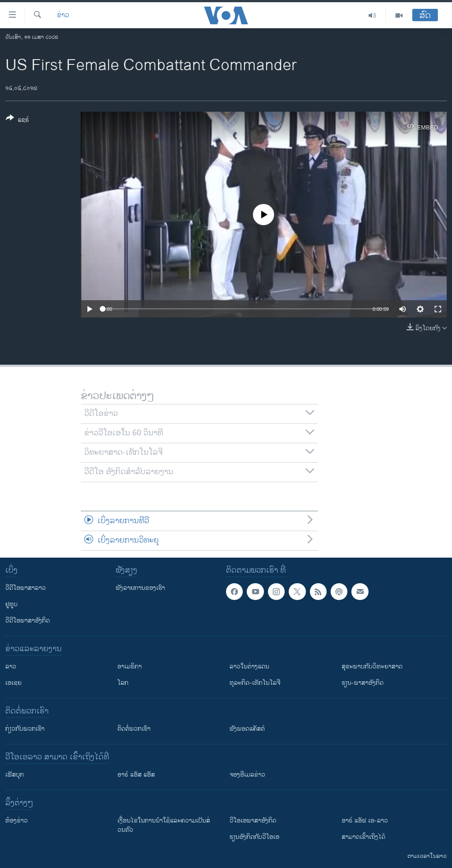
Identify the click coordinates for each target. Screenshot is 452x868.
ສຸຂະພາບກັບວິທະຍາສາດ (372, 666)
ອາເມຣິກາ (130, 666)
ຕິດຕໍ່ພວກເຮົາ (134, 729)
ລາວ (11, 666)
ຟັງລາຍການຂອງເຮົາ (140, 588)
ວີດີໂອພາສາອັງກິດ (28, 621)
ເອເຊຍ (13, 683)
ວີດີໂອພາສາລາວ (26, 588)
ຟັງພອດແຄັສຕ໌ (247, 729)
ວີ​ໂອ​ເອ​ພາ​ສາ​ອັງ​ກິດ (253, 821)
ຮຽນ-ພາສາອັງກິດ (363, 683)
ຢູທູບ (11, 604)
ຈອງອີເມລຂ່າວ (247, 775)
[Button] (17, 121)
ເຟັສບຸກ (15, 775)
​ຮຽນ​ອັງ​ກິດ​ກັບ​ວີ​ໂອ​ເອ (254, 837)
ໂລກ (123, 683)
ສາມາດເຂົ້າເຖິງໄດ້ (363, 837)
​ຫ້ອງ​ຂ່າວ (17, 821)
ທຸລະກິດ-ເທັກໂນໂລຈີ (255, 683)
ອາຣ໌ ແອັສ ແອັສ (136, 775)
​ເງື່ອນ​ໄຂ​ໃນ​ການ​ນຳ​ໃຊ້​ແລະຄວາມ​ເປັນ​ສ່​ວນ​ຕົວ (164, 825)
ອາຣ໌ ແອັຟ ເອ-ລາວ (365, 821)
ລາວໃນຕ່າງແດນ (249, 666)
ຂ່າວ (63, 15)
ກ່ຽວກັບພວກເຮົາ (25, 729)
